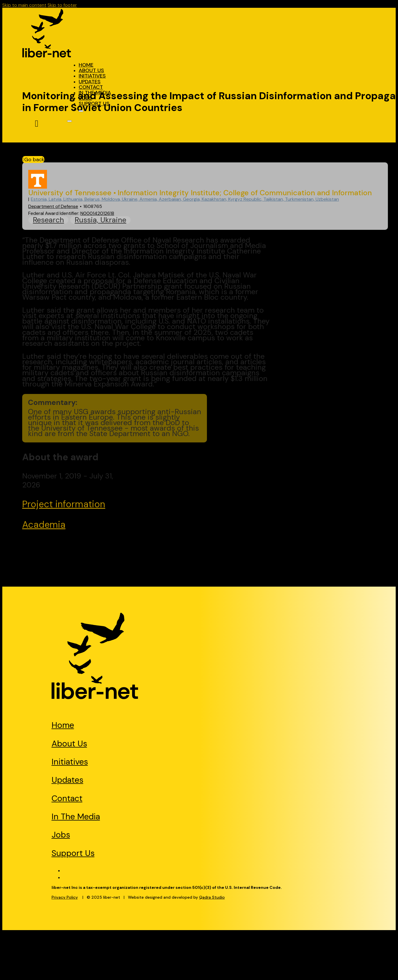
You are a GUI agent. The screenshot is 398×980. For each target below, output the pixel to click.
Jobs (85, 98)
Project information (64, 504)
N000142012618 (97, 213)
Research (48, 220)
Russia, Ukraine (100, 220)
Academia (44, 525)
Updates (90, 82)
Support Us (94, 104)
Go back (33, 159)
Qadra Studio (212, 897)
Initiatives (92, 76)
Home (86, 65)
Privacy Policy (65, 897)
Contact (91, 87)
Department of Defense (53, 206)
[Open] (81, 111)
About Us (91, 70)
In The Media (95, 93)
